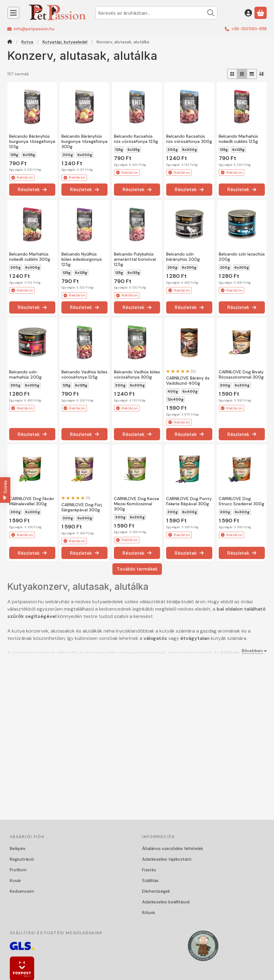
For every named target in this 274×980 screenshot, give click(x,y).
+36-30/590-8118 (249, 29)
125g (14, 155)
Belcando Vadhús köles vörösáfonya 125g (84, 374)
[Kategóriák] (13, 13)
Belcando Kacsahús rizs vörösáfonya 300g (189, 139)
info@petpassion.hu (34, 29)
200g (172, 267)
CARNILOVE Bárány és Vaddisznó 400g (188, 381)
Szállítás (150, 880)
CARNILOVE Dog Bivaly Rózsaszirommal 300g (241, 374)
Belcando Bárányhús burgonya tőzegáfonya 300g (84, 142)
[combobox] (156, 13)
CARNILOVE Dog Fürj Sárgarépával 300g (82, 507)
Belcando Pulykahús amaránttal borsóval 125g (135, 259)
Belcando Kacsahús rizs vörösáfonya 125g (136, 139)
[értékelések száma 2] (181, 371)
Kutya (27, 42)
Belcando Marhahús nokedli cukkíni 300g (30, 257)
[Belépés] (248, 13)
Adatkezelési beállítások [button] (166, 902)
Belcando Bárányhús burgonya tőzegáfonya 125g (32, 141)
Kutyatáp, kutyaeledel (65, 42)
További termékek (137, 569)
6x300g (85, 155)
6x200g (189, 267)
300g (68, 155)
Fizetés (149, 870)
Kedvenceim (22, 891)
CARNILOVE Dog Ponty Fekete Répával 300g (189, 501)
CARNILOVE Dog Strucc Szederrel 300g (241, 501)
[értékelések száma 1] (76, 498)
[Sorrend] (262, 74)
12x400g (175, 399)
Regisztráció (22, 859)
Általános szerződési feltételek (173, 848)
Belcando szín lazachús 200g (242, 257)
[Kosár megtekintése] (261, 13)
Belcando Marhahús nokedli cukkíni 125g (238, 139)
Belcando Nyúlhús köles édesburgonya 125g (82, 259)
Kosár (15, 880)
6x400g (190, 391)
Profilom (18, 870)
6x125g (29, 155)
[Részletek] (32, 190)
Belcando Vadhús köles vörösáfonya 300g (137, 374)
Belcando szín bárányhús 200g (183, 257)
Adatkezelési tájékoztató (167, 859)
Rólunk (149, 913)
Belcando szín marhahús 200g (25, 374)
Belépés (18, 848)
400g (173, 391)
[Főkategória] (10, 42)
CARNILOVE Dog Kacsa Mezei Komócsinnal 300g (137, 504)
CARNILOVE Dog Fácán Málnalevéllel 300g (32, 501)
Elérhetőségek (156, 891)
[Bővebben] (253, 651)
